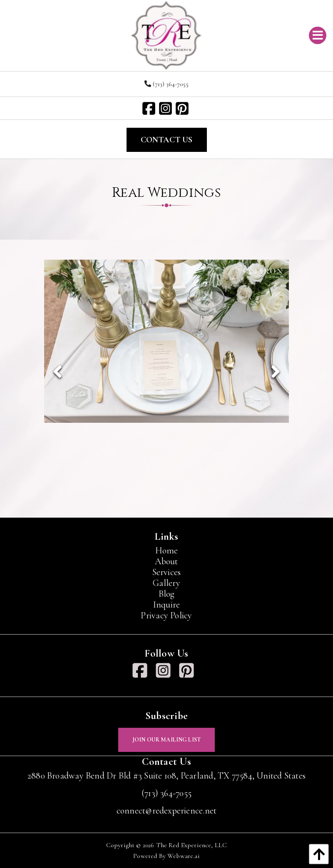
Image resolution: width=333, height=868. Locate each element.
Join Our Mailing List (166, 740)
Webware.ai (184, 856)
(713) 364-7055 (166, 84)
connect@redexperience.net (167, 811)
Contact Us (167, 140)
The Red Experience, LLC (192, 845)
